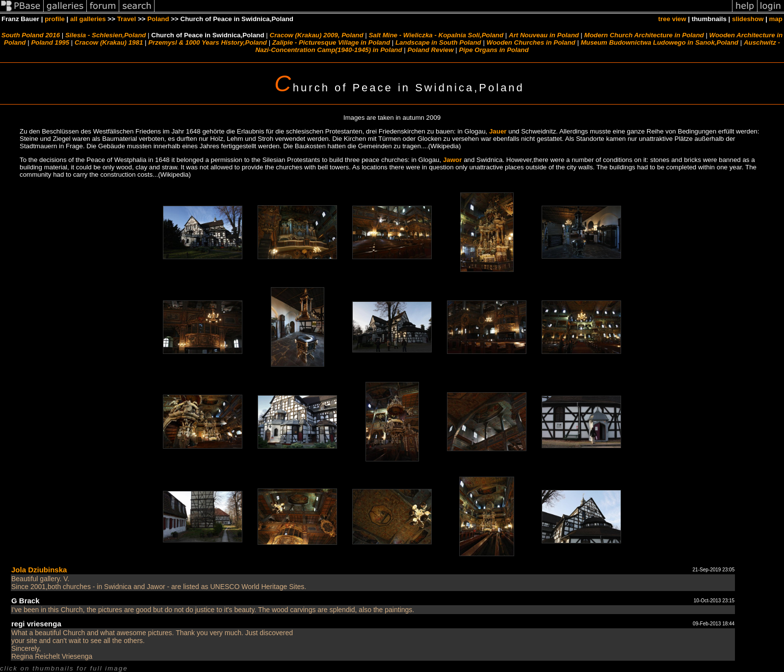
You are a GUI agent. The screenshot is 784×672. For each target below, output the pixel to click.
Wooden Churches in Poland (531, 42)
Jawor (453, 160)
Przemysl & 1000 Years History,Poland (208, 42)
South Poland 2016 (31, 35)
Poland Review (430, 50)
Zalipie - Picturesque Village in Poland (331, 42)
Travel (127, 19)
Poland (158, 19)
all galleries (88, 19)
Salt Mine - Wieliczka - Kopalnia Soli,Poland (436, 35)
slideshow (748, 19)
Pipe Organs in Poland (494, 50)
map (776, 19)
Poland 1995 (50, 42)
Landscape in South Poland (438, 42)
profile (55, 19)
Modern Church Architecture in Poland (644, 35)
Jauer (498, 131)
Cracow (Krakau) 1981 (109, 42)
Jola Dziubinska (39, 570)
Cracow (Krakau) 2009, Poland (317, 35)
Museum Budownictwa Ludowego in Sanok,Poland (660, 42)
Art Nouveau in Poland (544, 35)
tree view (672, 19)
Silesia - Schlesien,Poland (105, 35)
